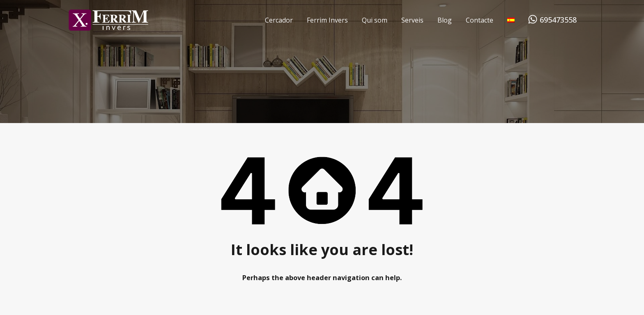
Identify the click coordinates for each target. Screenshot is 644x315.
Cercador (279, 20)
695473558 (558, 20)
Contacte (480, 20)
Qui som (375, 20)
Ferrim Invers (327, 20)
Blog (445, 20)
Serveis (412, 20)
